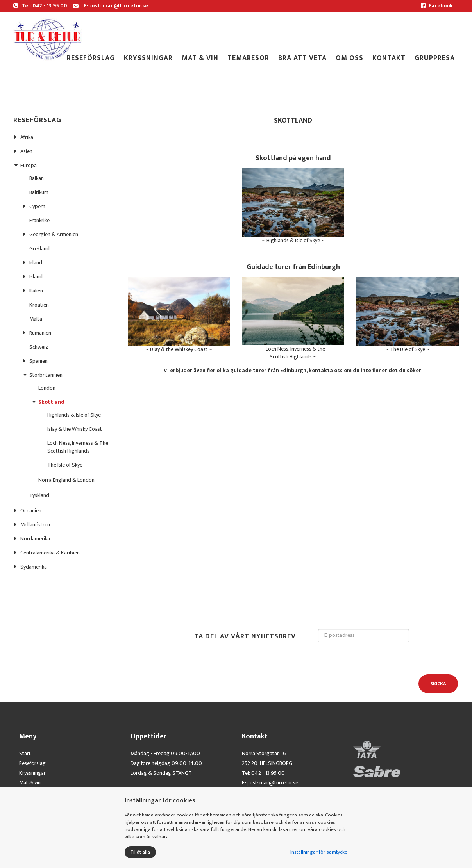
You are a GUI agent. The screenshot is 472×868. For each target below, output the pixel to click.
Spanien (38, 361)
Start (25, 753)
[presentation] (377, 658)
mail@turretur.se (279, 783)
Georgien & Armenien (54, 234)
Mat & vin (30, 783)
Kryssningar (148, 58)
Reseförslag (91, 58)
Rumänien (40, 333)
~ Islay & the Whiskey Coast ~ (179, 315)
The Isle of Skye (65, 465)
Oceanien (31, 511)
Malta (36, 319)
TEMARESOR (248, 58)
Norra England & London (66, 480)
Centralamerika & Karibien (50, 553)
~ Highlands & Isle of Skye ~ (293, 207)
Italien (36, 291)
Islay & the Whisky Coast (75, 429)
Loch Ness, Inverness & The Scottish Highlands (78, 447)
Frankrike (39, 220)
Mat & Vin (200, 58)
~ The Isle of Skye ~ (407, 315)
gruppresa (435, 58)
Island (36, 277)
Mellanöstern (35, 525)
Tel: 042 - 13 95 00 (40, 6)
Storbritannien (46, 375)
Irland (36, 263)
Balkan (37, 178)
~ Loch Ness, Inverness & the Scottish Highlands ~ (293, 319)
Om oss (350, 58)
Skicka (438, 684)
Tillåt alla (140, 852)
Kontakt (389, 58)
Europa (29, 165)
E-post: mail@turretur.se (111, 6)
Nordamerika (35, 539)
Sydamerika (34, 567)
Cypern (37, 206)
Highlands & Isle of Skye (74, 415)
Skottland (51, 402)
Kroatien (39, 305)
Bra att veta (302, 58)
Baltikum (39, 192)
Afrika (27, 137)
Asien (26, 151)
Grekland (39, 249)
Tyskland (39, 495)
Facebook (437, 6)
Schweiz (39, 347)
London (47, 388)
